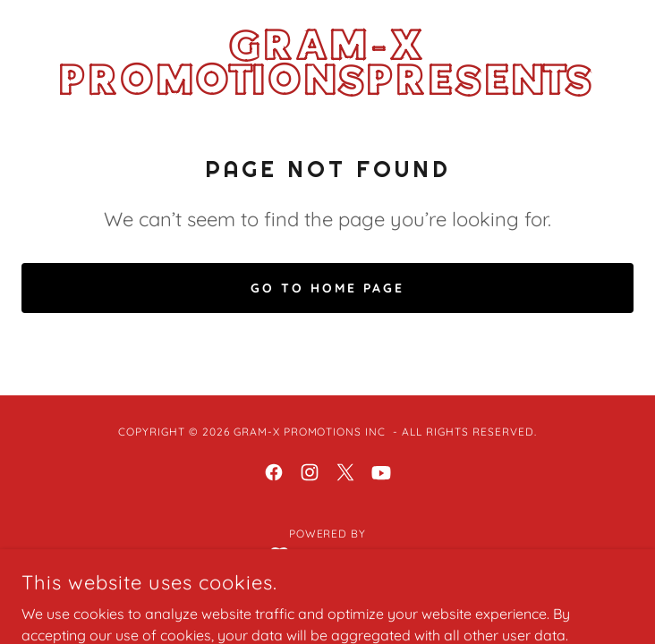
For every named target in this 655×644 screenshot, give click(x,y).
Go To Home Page (327, 288)
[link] (327, 64)
